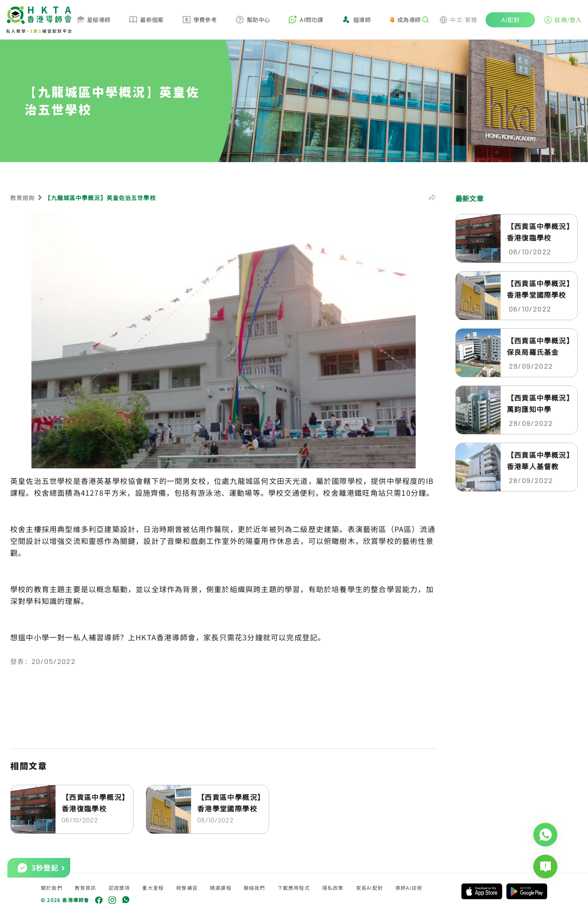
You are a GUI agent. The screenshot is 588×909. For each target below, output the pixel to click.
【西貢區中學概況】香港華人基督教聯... (539, 461)
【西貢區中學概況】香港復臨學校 (94, 803)
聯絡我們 (255, 888)
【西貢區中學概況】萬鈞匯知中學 (539, 403)
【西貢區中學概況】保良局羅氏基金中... (539, 346)
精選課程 (221, 888)
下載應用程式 (294, 888)
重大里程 (153, 888)
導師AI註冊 (409, 888)
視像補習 (187, 888)
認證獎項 (119, 888)
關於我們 (52, 888)
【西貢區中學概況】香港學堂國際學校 (229, 803)
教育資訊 (86, 888)
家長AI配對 (370, 888)
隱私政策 (333, 888)
